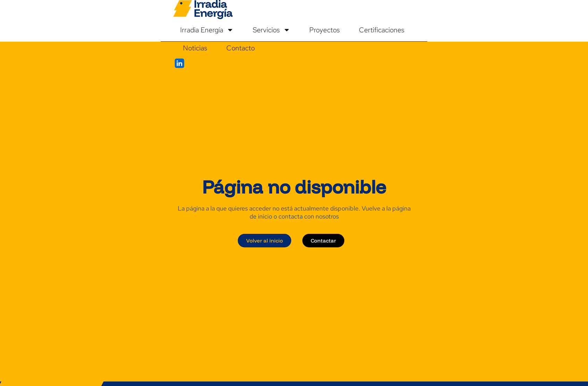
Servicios (271, 30)
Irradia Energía (207, 30)
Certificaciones (382, 30)
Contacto (241, 48)
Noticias (195, 48)
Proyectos (325, 30)
